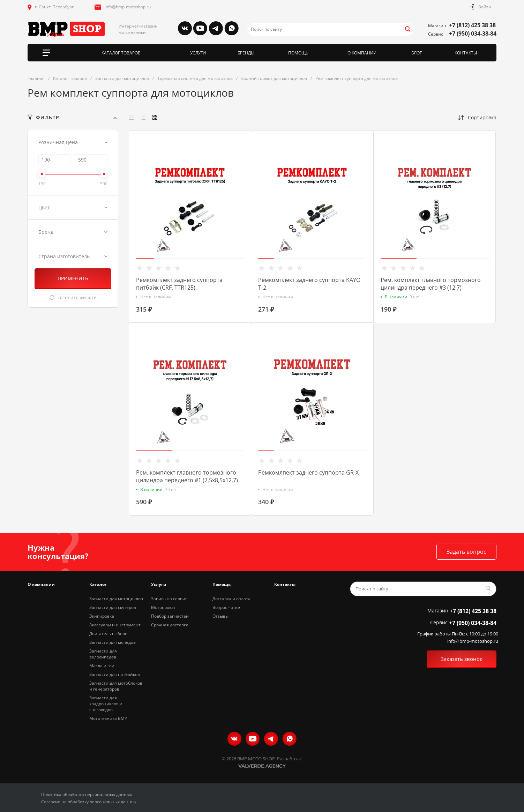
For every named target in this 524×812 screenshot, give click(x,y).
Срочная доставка (170, 625)
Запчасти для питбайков (115, 674)
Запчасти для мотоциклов (116, 599)
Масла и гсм (102, 666)
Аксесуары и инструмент (115, 625)
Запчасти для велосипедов (103, 654)
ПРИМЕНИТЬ (73, 278)
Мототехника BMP (108, 718)
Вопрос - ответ (227, 607)
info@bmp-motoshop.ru (128, 7)
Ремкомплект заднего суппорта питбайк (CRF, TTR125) (179, 284)
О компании (41, 584)
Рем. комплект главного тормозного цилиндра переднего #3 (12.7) (431, 284)
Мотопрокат (163, 607)
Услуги (159, 584)
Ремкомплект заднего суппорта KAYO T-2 (309, 284)
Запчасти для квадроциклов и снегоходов (106, 704)
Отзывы (220, 616)
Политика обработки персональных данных (87, 794)
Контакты (285, 584)
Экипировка (102, 616)
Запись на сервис (169, 599)
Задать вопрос (466, 552)
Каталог (98, 584)
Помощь (222, 584)
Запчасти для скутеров (113, 607)
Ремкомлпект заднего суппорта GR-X (308, 472)
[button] (145, 258)
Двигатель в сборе (108, 634)
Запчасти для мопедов (113, 642)
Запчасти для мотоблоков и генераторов (116, 686)
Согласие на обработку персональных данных (89, 802)
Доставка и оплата (231, 599)
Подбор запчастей (170, 616)
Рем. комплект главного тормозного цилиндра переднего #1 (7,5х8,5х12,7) (187, 476)
